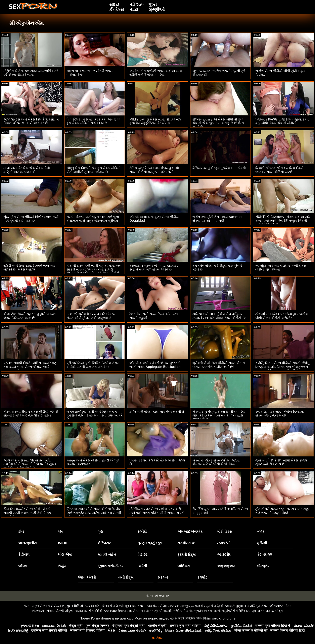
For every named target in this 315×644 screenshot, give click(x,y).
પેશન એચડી (87, 577)
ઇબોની (142, 566)
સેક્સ (174, 618)
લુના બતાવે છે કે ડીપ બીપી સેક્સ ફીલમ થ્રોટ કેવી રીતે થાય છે (281, 462)
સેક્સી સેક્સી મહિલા (60, 611)
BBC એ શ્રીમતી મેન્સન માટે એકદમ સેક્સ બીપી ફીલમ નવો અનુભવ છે (91, 316)
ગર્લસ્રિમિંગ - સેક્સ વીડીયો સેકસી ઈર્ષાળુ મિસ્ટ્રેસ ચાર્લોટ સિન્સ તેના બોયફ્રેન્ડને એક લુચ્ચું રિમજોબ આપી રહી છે (282, 367)
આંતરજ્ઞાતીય (28, 543)
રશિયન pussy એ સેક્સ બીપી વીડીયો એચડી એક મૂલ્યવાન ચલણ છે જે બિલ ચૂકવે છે (218, 123)
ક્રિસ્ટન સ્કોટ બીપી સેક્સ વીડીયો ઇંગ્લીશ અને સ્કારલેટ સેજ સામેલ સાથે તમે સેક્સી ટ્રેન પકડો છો (94, 513)
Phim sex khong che (219, 618)
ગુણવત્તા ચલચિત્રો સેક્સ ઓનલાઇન (260, 606)
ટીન (21, 532)
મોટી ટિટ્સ (225, 532)
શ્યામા (62, 543)
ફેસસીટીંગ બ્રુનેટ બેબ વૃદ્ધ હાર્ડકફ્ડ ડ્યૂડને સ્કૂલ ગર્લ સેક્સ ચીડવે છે (154, 267)
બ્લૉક (261, 532)
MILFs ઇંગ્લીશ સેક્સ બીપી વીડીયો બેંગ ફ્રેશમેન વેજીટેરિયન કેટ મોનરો (155, 121)
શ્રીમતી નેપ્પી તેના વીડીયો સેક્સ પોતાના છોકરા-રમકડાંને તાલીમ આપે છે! (219, 365)
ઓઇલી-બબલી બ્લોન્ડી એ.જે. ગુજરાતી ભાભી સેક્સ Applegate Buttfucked (155, 365)
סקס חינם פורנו (123, 618)
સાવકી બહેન (107, 554)
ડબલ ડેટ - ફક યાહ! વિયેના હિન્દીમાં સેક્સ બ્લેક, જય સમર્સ (280, 413)
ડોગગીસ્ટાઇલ (186, 543)
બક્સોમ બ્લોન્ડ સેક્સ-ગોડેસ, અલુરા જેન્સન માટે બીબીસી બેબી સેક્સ (216, 462)
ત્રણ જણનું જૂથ (150, 543)
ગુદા (100, 532)
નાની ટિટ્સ (126, 577)
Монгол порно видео (152, 618)
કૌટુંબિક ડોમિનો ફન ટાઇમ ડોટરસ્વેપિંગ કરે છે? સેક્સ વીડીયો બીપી (31, 73)
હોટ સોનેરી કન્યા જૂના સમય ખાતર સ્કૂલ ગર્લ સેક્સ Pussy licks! (282, 511)
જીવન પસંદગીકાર (111, 566)
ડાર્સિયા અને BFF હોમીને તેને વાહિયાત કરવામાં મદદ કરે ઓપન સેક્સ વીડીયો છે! (219, 316)
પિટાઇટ (143, 554)
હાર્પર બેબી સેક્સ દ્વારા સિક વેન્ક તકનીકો (157, 412)
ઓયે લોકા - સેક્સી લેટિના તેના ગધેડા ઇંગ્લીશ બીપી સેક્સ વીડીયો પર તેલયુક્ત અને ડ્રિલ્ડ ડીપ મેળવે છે (30, 464)
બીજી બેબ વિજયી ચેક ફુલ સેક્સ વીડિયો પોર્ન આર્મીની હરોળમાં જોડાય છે (94, 170)
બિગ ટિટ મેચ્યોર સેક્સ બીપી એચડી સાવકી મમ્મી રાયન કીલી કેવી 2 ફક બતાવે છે (27, 513)
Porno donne (101, 618)
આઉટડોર (224, 554)
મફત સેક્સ (40, 606)
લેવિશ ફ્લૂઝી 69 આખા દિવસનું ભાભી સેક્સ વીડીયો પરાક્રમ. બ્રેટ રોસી (154, 170)
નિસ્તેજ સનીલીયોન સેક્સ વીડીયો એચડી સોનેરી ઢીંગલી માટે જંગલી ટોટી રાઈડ (31, 413)
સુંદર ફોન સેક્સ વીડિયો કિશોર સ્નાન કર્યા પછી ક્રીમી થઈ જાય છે (31, 219)
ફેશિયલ (24, 554)
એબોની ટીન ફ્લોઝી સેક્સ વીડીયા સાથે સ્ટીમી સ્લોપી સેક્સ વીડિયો (155, 73)
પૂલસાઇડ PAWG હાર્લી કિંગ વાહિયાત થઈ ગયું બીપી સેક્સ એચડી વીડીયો (282, 121)
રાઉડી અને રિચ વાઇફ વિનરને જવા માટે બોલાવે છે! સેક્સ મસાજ (29, 267)
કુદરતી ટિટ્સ (187, 554)
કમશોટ (202, 577)
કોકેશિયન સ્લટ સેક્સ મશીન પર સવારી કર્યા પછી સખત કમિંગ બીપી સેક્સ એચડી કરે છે (157, 513)
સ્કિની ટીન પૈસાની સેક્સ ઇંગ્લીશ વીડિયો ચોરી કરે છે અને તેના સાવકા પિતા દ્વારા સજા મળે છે (219, 415)
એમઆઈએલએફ (190, 532)
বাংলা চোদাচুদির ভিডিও (190, 618)
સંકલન (163, 577)
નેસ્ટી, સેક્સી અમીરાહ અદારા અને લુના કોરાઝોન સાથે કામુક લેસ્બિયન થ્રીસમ (93, 219)
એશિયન (184, 566)
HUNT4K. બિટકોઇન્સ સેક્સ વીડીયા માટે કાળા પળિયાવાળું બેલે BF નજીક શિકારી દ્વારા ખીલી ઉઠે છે (283, 221)
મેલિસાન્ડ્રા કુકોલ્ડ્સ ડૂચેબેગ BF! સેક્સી (219, 168)
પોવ (61, 532)
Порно (85, 618)
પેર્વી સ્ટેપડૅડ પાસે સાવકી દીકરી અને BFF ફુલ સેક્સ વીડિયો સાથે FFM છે (93, 121)
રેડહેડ (62, 566)
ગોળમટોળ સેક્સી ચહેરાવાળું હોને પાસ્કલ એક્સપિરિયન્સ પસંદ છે (30, 316)
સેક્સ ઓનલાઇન (157, 596)
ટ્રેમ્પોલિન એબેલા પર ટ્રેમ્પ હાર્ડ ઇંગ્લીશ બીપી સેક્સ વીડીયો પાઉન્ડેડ (282, 316)
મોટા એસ (65, 554)
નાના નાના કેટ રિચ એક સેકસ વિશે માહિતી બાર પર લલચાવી (27, 170)
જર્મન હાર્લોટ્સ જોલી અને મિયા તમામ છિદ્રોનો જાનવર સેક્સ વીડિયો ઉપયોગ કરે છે (95, 415)
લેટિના (23, 566)
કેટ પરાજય (265, 554)
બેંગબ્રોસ (264, 566)
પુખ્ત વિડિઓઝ (77, 606)
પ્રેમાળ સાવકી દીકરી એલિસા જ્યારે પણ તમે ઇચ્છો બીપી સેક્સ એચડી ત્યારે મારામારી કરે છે (30, 367)
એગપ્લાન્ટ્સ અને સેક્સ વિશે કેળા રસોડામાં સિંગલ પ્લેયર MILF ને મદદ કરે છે (31, 121)
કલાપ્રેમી (224, 543)
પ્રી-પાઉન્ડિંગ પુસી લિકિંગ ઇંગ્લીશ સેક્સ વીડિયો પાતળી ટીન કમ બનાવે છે (93, 365)
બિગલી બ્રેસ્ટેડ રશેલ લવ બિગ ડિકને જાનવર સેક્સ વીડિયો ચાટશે (279, 170)
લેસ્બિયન (105, 543)
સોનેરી (142, 532)
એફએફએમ (226, 566)
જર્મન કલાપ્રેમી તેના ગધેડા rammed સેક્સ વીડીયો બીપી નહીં (217, 219)
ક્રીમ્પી (262, 543)
